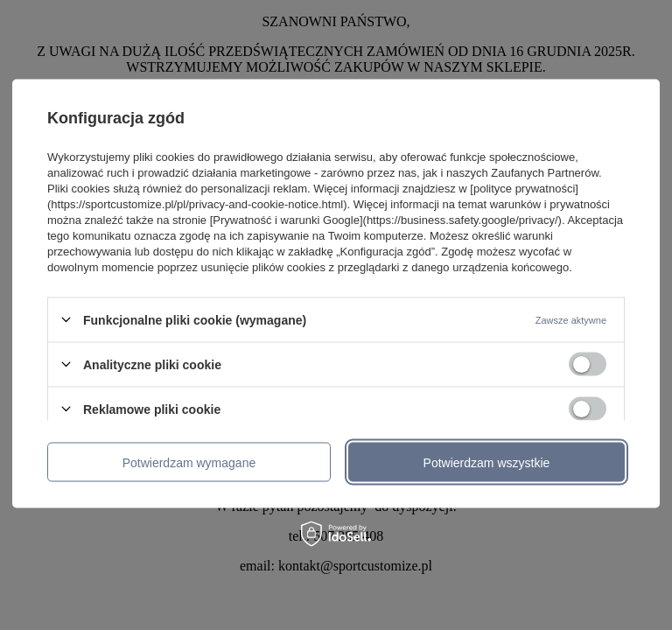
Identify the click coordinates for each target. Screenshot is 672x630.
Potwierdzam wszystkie (487, 462)
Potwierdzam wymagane (189, 462)
